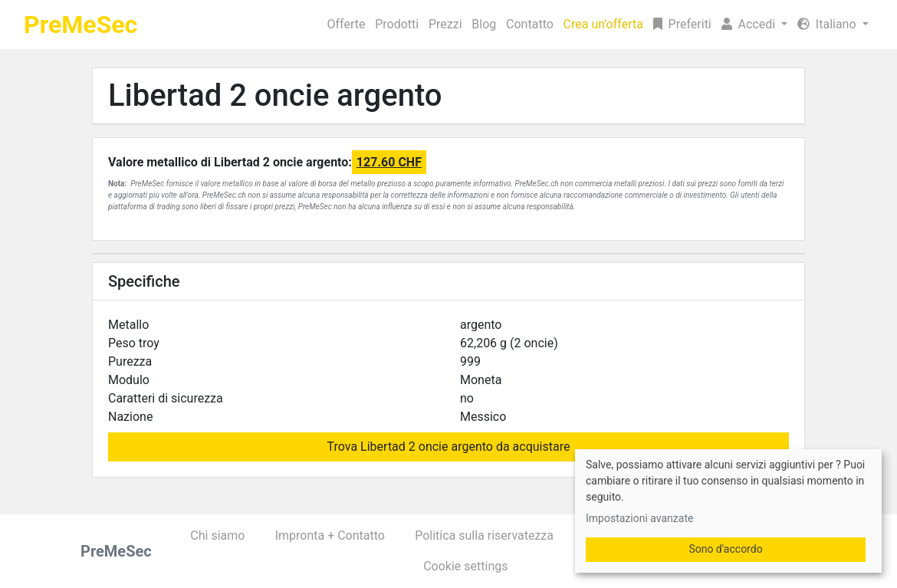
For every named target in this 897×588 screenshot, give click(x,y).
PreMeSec (80, 25)
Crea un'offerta (603, 24)
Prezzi (445, 24)
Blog (484, 24)
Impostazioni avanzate (639, 518)
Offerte (347, 24)
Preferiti (682, 24)
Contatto (530, 24)
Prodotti (397, 24)
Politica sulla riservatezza (484, 535)
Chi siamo (217, 535)
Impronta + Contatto (330, 535)
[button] (754, 25)
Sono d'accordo (725, 549)
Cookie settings (465, 566)
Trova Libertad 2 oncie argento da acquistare (449, 447)
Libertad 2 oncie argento (275, 95)
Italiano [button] (828, 24)
